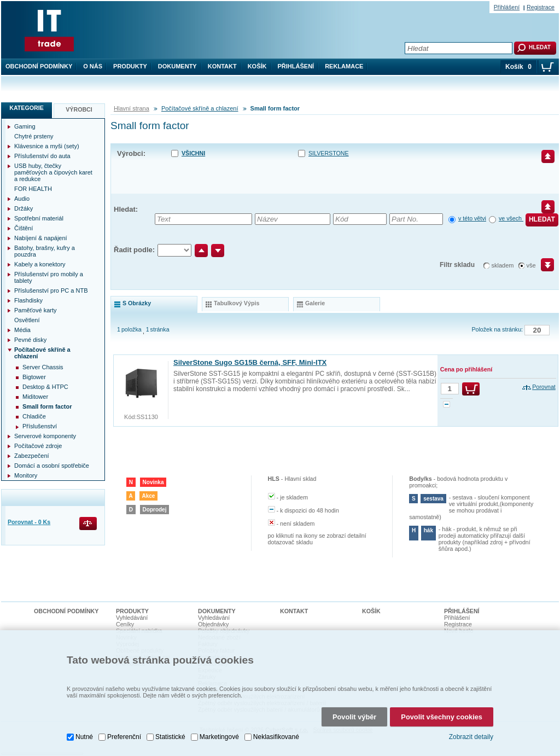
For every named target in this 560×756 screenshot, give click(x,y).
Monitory (26, 475)
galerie (315, 303)
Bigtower (34, 377)
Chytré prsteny (34, 136)
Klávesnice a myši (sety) (47, 146)
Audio (22, 199)
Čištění (24, 228)
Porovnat (544, 387)
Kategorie (27, 108)
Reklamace (344, 66)
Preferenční (124, 737)
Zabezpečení (32, 456)
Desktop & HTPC (45, 387)
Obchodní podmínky (39, 66)
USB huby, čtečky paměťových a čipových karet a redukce (53, 172)
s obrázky (137, 303)
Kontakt (222, 66)
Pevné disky (30, 340)
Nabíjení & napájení (41, 238)
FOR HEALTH (33, 189)
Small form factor (47, 406)
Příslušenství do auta (42, 156)
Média (22, 330)
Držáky (24, 208)
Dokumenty (177, 66)
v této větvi (472, 218)
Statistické (170, 737)
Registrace (541, 7)
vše (531, 265)
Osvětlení (27, 320)
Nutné (84, 737)
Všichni (193, 153)
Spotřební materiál (39, 218)
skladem (503, 265)
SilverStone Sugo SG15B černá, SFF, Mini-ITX (250, 362)
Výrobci (79, 109)
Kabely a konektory (40, 264)
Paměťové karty (36, 310)
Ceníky (125, 624)
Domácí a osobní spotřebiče (52, 466)
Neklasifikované (276, 737)
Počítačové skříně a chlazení (200, 108)
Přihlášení (296, 66)
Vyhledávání (132, 618)
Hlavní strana (132, 108)
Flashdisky (28, 300)
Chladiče (34, 416)
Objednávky (213, 624)
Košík (257, 66)
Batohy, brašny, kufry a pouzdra (45, 251)
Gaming (25, 126)
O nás (93, 66)
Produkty (130, 66)
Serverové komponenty (45, 436)
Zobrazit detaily (471, 737)
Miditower (35, 397)
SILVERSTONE (329, 153)
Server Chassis (43, 367)
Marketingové (219, 737)
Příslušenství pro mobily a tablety (49, 277)
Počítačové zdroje (38, 446)
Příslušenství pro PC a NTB (51, 290)
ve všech (511, 218)
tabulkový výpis (237, 303)
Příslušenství (40, 426)
